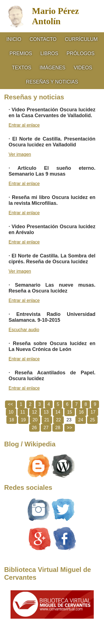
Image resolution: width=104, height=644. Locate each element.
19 (23, 420)
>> (70, 428)
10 (11, 412)
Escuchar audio (24, 330)
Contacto (43, 39)
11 (23, 412)
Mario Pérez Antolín (55, 16)
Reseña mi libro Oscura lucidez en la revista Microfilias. (52, 200)
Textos (22, 68)
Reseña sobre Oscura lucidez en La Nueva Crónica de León (52, 346)
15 (70, 412)
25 (92, 420)
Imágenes (53, 68)
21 (47, 420)
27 (46, 428)
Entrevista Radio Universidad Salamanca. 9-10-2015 (52, 317)
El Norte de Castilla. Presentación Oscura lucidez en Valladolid (52, 142)
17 (93, 412)
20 (35, 420)
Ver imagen (20, 154)
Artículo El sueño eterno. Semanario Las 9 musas (52, 171)
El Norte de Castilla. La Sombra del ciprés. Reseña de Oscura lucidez (52, 259)
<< (10, 404)
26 (34, 428)
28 (58, 428)
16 (81, 412)
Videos (83, 68)
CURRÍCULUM (81, 39)
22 (59, 420)
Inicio (14, 39)
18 (12, 420)
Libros (49, 53)
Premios (21, 53)
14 (58, 412)
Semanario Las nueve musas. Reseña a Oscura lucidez (52, 288)
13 (46, 412)
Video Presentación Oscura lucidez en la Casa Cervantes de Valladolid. (52, 113)
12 (34, 412)
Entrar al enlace (24, 125)
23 (69, 420)
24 (81, 420)
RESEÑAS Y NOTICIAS (52, 82)
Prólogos (81, 53)
